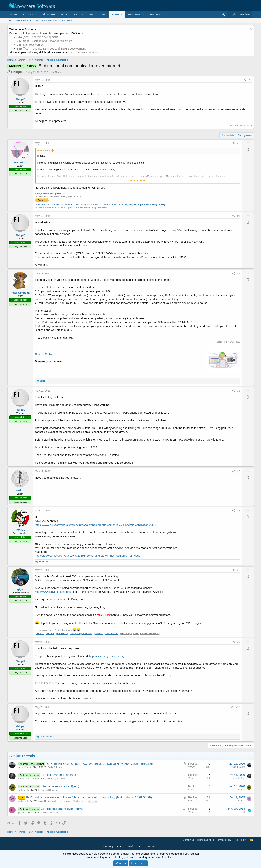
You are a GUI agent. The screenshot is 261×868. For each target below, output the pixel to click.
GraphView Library (77, 204)
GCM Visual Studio (97, 204)
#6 (239, 471)
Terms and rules (205, 840)
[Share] (245, 80)
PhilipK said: (44, 151)
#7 (239, 511)
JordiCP (20, 490)
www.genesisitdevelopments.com (51, 193)
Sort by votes (245, 135)
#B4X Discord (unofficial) (20, 20)
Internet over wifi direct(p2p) (60, 786)
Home (14, 14)
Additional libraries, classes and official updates (63, 801)
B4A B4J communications (58, 775)
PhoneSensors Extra (117, 204)
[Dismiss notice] (250, 29)
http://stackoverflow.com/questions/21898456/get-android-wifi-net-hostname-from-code (88, 556)
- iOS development (31, 45)
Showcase (48, 14)
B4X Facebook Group (48, 20)
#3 (239, 216)
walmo (22, 790)
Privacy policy (224, 840)
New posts (134, 14)
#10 (238, 707)
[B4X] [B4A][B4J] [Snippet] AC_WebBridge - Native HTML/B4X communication (100, 764)
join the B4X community (85, 52)
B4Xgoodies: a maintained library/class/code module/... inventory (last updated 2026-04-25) (89, 797)
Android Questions (56, 779)
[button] (30, 14)
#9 (239, 642)
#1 (250, 80)
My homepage (42, 562)
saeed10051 (25, 779)
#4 (239, 273)
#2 (239, 143)
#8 (239, 570)
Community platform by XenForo (131, 847)
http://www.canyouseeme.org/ (53, 592)
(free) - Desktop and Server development (45, 41)
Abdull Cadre (25, 767)
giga (20, 589)
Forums (117, 14)
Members (154, 14)
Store (64, 14)
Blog (104, 14)
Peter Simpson (20, 293)
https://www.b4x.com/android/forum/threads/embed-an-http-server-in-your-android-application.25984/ (96, 525)
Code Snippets (55, 767)
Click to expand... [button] (138, 180)
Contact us (188, 840)
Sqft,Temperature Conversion (145, 633)
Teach (92, 14)
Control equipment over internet (62, 809)
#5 (239, 391)
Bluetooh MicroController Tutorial (51, 204)
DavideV (20, 530)
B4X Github (68, 20)
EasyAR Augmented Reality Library (147, 204)
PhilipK (17, 72)
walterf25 (20, 162)
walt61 (22, 801)
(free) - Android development (37, 37)
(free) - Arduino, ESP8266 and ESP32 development (51, 49)
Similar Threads (55, 72)
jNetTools (125, 633)
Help (236, 840)
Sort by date (228, 135)
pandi (21, 813)
